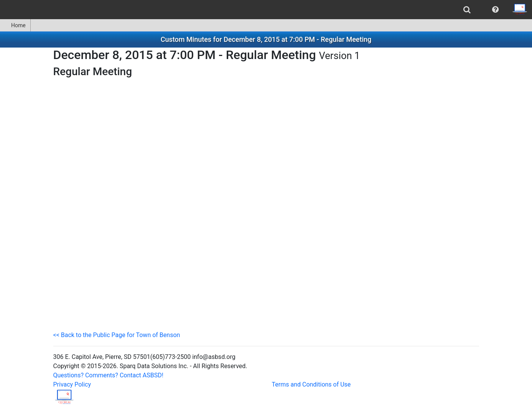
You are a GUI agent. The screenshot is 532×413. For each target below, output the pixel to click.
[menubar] (266, 10)
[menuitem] (467, 10)
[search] (467, 10)
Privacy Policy (72, 384)
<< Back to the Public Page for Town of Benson (117, 335)
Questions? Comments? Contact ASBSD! (108, 375)
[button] (495, 10)
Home (15, 25)
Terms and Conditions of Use (311, 384)
